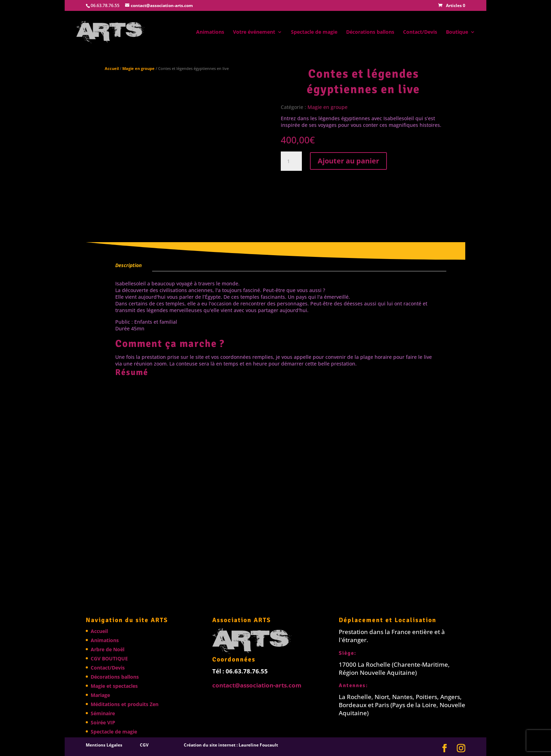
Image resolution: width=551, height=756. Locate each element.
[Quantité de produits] (291, 161)
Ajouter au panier (348, 161)
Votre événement (254, 32)
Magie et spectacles (114, 686)
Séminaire (103, 713)
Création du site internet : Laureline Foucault (231, 745)
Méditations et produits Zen (125, 704)
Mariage (100, 695)
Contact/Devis (420, 32)
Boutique (457, 32)
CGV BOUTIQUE (109, 658)
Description (128, 265)
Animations (210, 32)
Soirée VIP (103, 722)
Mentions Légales (104, 745)
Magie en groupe (138, 68)
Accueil (112, 68)
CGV (144, 745)
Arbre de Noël (108, 649)
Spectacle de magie (314, 32)
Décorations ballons (370, 32)
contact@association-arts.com (257, 685)
